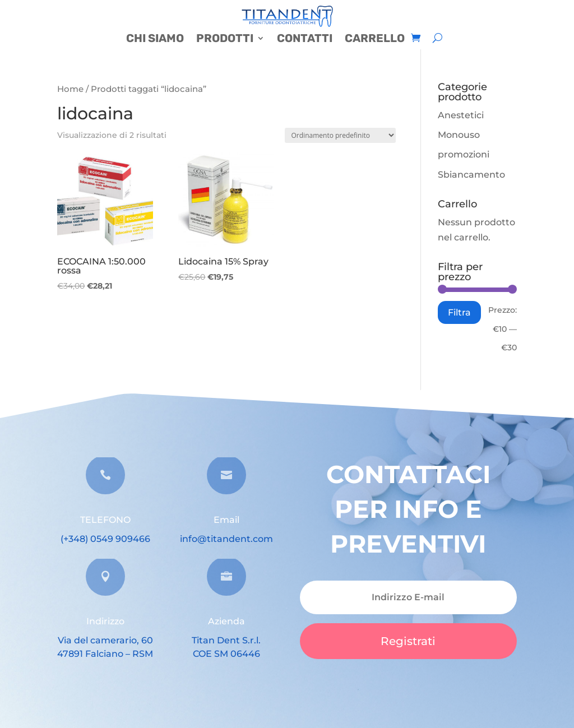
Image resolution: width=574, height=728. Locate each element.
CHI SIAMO (155, 40)
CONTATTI (305, 40)
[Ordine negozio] (340, 135)
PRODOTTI (225, 40)
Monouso (459, 135)
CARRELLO (375, 40)
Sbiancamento (471, 175)
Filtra (459, 312)
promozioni (464, 154)
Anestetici (461, 115)
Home (70, 89)
